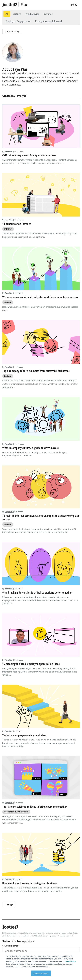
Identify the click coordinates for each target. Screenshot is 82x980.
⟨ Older (9, 905)
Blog (24, 4)
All (7, 14)
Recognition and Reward (48, 21)
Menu (74, 5)
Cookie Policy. (71, 961)
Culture (17, 14)
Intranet (48, 14)
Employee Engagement (18, 21)
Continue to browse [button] (41, 973)
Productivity (32, 14)
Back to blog (12, 32)
